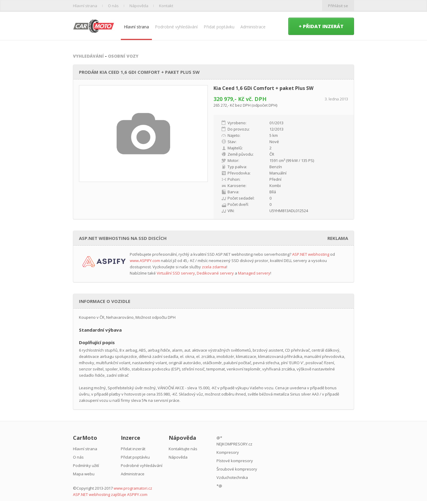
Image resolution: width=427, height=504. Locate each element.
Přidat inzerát (133, 449)
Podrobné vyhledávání (176, 27)
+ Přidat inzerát (321, 26)
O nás (113, 6)
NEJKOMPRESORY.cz (234, 444)
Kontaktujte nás (183, 449)
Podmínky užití (86, 465)
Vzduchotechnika (232, 477)
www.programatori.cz (133, 488)
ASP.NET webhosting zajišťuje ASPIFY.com (110, 494)
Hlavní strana (85, 6)
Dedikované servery (215, 273)
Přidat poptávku (219, 27)
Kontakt (166, 6)
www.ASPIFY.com (145, 261)
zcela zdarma (214, 267)
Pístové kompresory (235, 461)
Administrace (253, 27)
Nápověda (139, 6)
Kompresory (228, 452)
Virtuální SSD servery (176, 273)
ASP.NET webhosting (311, 254)
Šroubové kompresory (237, 469)
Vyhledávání (88, 56)
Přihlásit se (338, 6)
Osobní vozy (123, 56)
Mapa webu (84, 474)
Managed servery (254, 273)
